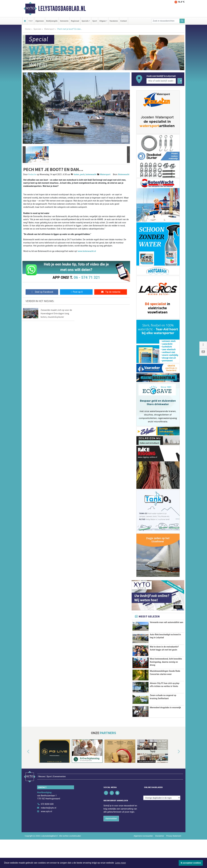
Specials (37, 29)
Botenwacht (124, 175)
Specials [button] (85, 21)
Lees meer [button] (120, 863)
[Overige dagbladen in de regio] (162, 814)
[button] (24, 155)
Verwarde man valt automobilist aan (166, 622)
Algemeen (40, 21)
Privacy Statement (174, 853)
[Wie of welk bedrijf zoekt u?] (161, 81)
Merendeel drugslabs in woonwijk (165, 730)
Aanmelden (111, 835)
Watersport (49, 29)
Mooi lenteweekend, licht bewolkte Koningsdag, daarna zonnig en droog (166, 662)
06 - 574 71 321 (87, 277)
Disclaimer (160, 853)
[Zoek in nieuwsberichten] (166, 21)
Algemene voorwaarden (143, 853)
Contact (124, 21)
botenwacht (91, 175)
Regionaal (75, 21)
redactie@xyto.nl (49, 825)
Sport (95, 21)
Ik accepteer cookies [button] (191, 863)
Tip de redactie (111, 292)
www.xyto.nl (46, 828)
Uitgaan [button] (102, 21)
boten (77, 175)
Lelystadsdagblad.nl (62, 8)
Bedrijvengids (52, 21)
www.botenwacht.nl (87, 251)
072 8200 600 (47, 821)
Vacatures (114, 21)
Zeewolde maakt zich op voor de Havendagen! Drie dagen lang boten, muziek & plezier (56, 313)
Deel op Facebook (42, 292)
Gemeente (64, 21)
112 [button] (30, 21)
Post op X (76, 292)
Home (28, 29)
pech (82, 175)
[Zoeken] (182, 21)
